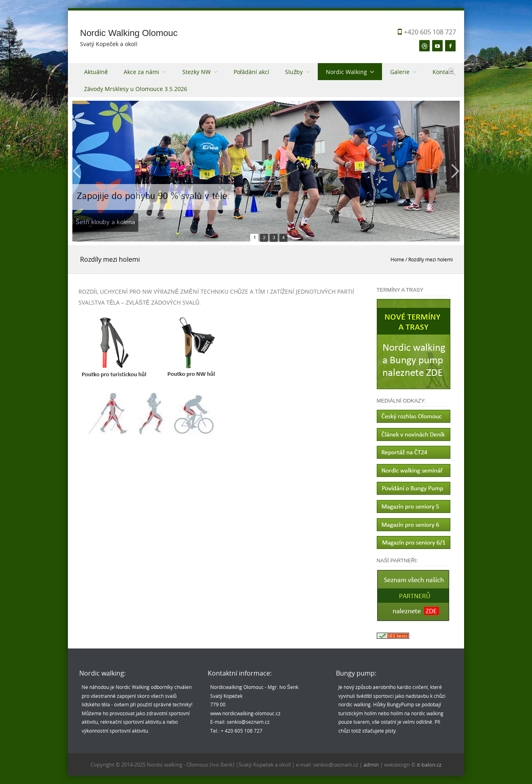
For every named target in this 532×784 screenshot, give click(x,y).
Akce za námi (141, 72)
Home (397, 259)
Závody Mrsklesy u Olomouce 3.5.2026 (136, 89)
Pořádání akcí (252, 72)
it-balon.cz (429, 765)
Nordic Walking (346, 72)
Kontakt (443, 72)
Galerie (400, 72)
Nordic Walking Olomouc (129, 33)
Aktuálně (96, 72)
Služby (294, 72)
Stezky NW (196, 72)
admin (372, 765)
